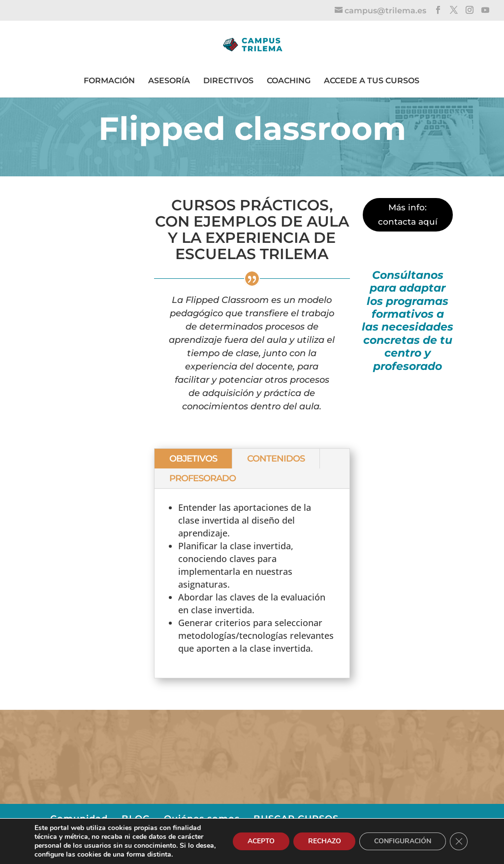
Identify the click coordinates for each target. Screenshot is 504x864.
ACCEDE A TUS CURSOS (372, 81)
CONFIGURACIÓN (403, 841)
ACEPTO (261, 841)
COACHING (289, 81)
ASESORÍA (169, 81)
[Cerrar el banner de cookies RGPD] (459, 841)
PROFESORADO (203, 478)
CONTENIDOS (276, 459)
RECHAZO (324, 841)
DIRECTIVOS (228, 81)
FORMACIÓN (109, 81)
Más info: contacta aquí (408, 215)
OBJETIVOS (193, 459)
